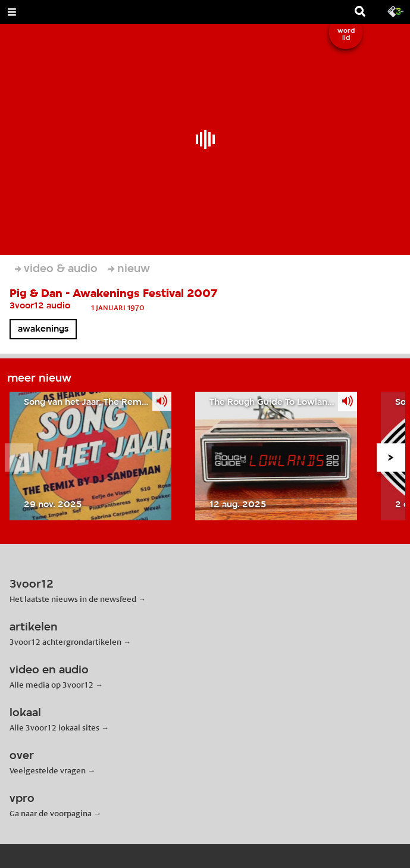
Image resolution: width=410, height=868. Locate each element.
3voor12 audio (40, 306)
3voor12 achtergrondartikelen (65, 642)
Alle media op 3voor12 (51, 685)
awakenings (43, 329)
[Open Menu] (12, 12)
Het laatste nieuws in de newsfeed (73, 599)
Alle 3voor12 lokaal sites (54, 728)
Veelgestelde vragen (48, 770)
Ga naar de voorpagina (51, 813)
